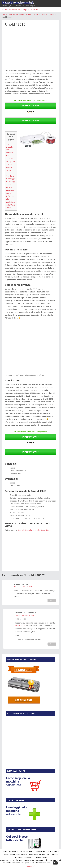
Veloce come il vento (10, 167)
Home (4, 14)
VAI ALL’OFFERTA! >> (30, 106)
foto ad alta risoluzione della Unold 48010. (34, 530)
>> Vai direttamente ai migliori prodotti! (20, 9)
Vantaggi (10, 179)
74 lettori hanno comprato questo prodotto (30, 100)
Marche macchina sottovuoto (20, 14)
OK (55, 863)
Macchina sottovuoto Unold (45, 14)
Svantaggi (11, 182)
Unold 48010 (20, 626)
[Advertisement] (30, 51)
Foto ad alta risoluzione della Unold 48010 (11, 202)
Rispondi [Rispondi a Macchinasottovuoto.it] (52, 644)
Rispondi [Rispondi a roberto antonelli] (52, 600)
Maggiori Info (31, 866)
